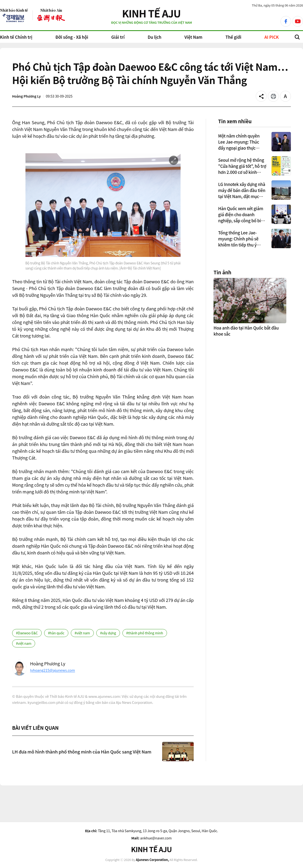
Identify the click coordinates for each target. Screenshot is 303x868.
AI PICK (272, 37)
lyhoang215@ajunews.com (52, 670)
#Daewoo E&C (27, 633)
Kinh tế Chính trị (16, 37)
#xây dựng (108, 633)
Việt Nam (193, 37)
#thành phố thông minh (145, 633)
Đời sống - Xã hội (72, 37)
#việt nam (82, 633)
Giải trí (118, 37)
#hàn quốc (56, 633)
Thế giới (233, 37)
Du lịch (154, 37)
